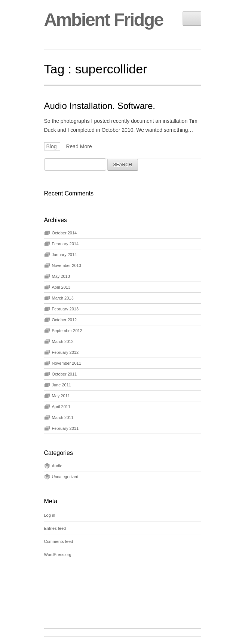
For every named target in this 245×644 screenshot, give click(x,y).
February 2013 (65, 309)
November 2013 (67, 265)
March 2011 (63, 417)
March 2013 (63, 298)
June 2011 (62, 385)
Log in (50, 515)
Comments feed (59, 541)
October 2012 (65, 320)
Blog (52, 146)
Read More (79, 146)
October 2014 (65, 233)
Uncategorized (65, 477)
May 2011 (61, 396)
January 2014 (65, 255)
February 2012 (65, 352)
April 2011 (61, 407)
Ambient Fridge (104, 20)
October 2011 (65, 374)
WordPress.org (58, 555)
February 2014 (65, 244)
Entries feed (55, 528)
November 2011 (67, 363)
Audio (57, 466)
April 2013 (61, 287)
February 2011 (65, 428)
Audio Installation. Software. (100, 106)
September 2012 (67, 331)
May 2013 (61, 276)
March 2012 (63, 341)
